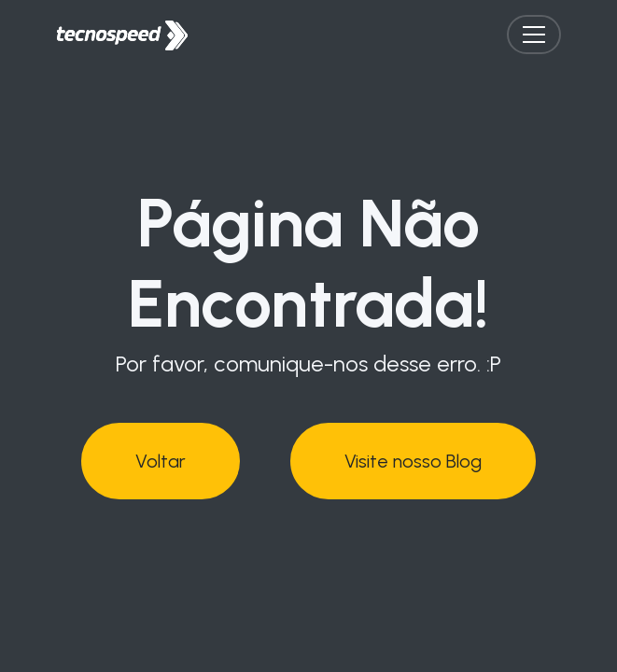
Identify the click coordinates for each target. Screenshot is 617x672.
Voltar (161, 456)
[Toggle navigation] (534, 35)
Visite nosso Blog (413, 456)
